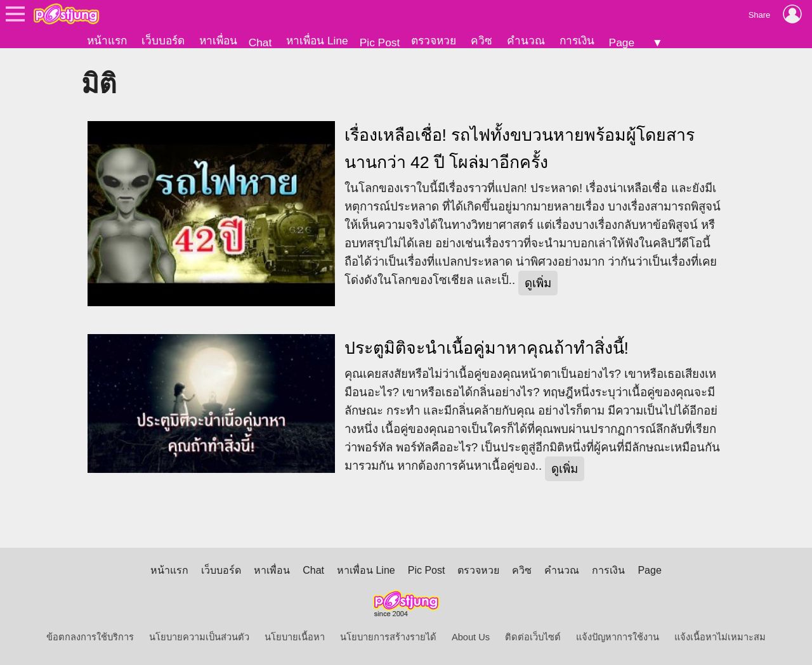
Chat (260, 42)
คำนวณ (526, 41)
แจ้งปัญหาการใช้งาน (618, 637)
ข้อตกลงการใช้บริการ (90, 637)
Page (622, 42)
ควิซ (481, 41)
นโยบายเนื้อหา (295, 637)
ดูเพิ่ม (538, 283)
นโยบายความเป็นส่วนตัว (199, 637)
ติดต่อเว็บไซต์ (533, 637)
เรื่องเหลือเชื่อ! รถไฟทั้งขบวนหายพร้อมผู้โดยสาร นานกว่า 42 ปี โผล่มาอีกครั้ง (520, 149)
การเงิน (577, 41)
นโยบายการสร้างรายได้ (388, 637)
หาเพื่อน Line (317, 41)
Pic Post (380, 42)
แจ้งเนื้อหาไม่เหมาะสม (720, 637)
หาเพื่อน (218, 41)
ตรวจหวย (434, 41)
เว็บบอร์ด (163, 41)
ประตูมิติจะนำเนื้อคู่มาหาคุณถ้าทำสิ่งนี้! (487, 348)
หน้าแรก (107, 41)
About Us (471, 637)
